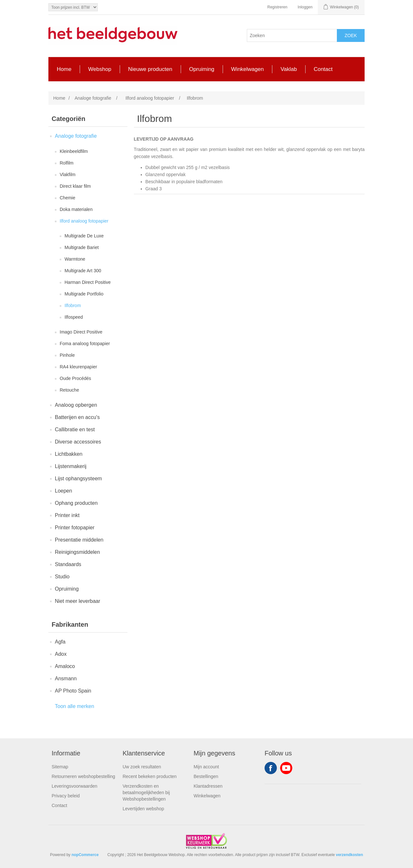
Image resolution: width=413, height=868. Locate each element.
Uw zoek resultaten (142, 767)
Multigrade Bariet (82, 247)
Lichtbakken (69, 454)
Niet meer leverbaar (78, 601)
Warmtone (75, 259)
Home (59, 98)
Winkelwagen (207, 796)
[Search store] (292, 35)
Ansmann (66, 678)
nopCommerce (85, 855)
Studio (62, 577)
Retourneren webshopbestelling (83, 776)
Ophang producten (76, 503)
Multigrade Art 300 (83, 271)
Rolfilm (67, 163)
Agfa (60, 642)
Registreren (277, 7)
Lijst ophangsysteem (78, 479)
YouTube (286, 768)
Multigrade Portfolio (84, 294)
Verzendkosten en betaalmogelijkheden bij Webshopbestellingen (146, 793)
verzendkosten (349, 855)
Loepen (63, 491)
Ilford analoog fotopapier (84, 221)
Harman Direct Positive (88, 282)
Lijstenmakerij (71, 466)
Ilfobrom (73, 305)
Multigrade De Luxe (84, 236)
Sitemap (60, 767)
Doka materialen (76, 209)
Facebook (271, 768)
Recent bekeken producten (150, 776)
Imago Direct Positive (81, 332)
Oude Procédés (75, 378)
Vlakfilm (68, 175)
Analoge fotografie (76, 136)
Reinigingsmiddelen (77, 552)
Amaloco (65, 666)
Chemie (67, 198)
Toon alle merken (75, 706)
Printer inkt (67, 515)
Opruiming (67, 589)
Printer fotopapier (75, 528)
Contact (59, 805)
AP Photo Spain (73, 691)
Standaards (68, 564)
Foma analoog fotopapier (85, 344)
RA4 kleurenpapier (78, 367)
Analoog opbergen (76, 405)
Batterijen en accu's (77, 417)
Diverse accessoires (78, 442)
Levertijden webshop (143, 809)
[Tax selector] (73, 7)
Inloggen (305, 7)
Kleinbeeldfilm (74, 151)
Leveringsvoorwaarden (75, 786)
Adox (61, 654)
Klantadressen (208, 786)
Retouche (69, 390)
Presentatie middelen (79, 540)
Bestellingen (206, 776)
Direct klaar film (75, 186)
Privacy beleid (66, 796)
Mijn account (206, 767)
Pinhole (67, 355)
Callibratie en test (75, 429)
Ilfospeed (74, 317)
